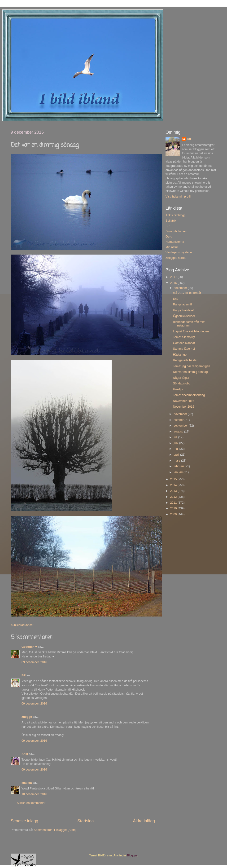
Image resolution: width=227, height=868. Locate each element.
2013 (174, 491)
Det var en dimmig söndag (190, 372)
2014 (174, 485)
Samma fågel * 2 (184, 349)
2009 (174, 514)
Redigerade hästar (185, 360)
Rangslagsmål (182, 304)
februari (179, 466)
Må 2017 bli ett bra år (187, 293)
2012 (174, 497)
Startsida (86, 821)
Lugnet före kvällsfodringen (191, 331)
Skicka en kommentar (31, 803)
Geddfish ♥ (29, 647)
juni (177, 443)
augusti (179, 432)
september (181, 426)
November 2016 (183, 401)
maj (177, 449)
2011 (174, 503)
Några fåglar (181, 378)
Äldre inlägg (144, 821)
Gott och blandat (184, 343)
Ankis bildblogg (176, 215)
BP (24, 675)
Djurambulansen (176, 231)
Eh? (175, 299)
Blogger (132, 855)
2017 (174, 277)
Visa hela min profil (178, 197)
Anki (25, 754)
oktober (179, 420)
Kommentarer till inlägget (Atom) (55, 830)
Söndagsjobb (182, 383)
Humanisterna (175, 242)
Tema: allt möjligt (184, 337)
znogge (27, 717)
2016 (174, 283)
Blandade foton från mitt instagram (189, 324)
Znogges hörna (176, 258)
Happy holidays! (183, 310)
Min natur (172, 247)
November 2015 (183, 407)
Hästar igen (180, 355)
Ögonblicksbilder (184, 316)
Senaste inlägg (24, 821)
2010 (174, 508)
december (181, 288)
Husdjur (178, 389)
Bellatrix (171, 221)
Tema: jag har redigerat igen (191, 366)
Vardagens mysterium (180, 252)
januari (179, 472)
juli (176, 437)
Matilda (27, 783)
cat (189, 139)
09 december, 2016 (34, 662)
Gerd (169, 237)
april (177, 455)
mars (177, 461)
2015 (174, 479)
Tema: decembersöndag (189, 395)
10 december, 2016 (34, 794)
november (181, 414)
